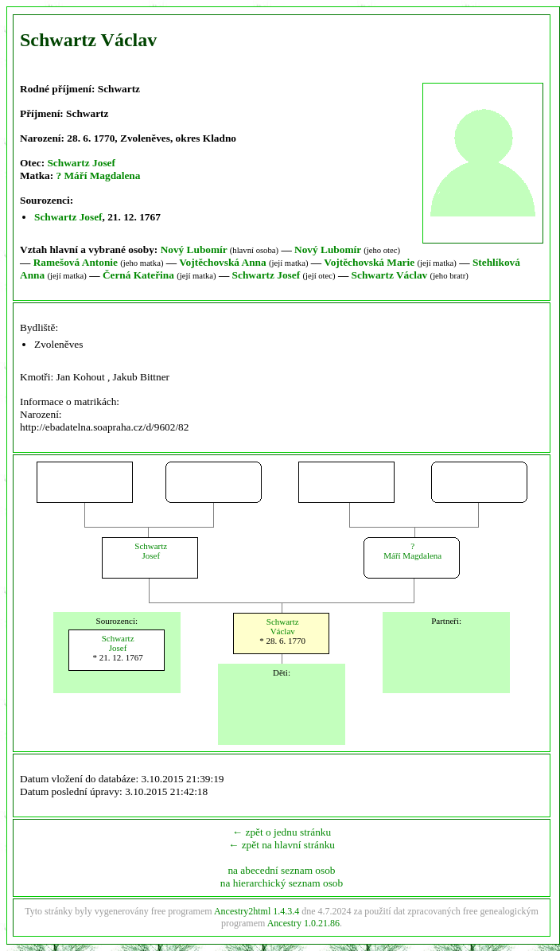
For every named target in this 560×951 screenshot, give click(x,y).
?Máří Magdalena (412, 551)
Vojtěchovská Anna (223, 262)
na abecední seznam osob (281, 870)
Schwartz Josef (81, 163)
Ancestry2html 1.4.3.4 (257, 911)
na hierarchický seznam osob (282, 883)
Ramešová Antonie (76, 262)
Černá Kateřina (138, 275)
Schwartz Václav (390, 275)
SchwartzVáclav (283, 626)
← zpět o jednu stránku (282, 832)
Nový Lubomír (194, 249)
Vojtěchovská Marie (369, 262)
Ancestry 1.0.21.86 (303, 923)
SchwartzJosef (151, 551)
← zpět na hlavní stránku (282, 845)
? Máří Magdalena (99, 175)
